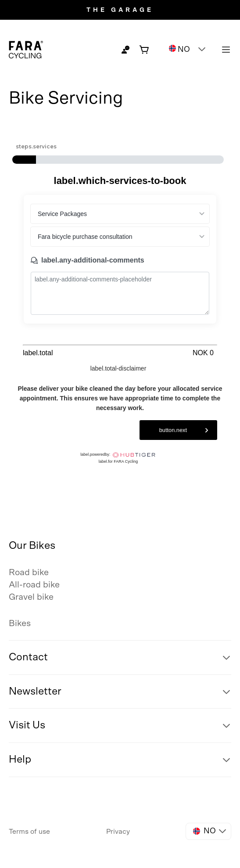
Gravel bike (31, 597)
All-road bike (34, 585)
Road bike (29, 573)
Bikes (20, 623)
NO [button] (179, 49)
